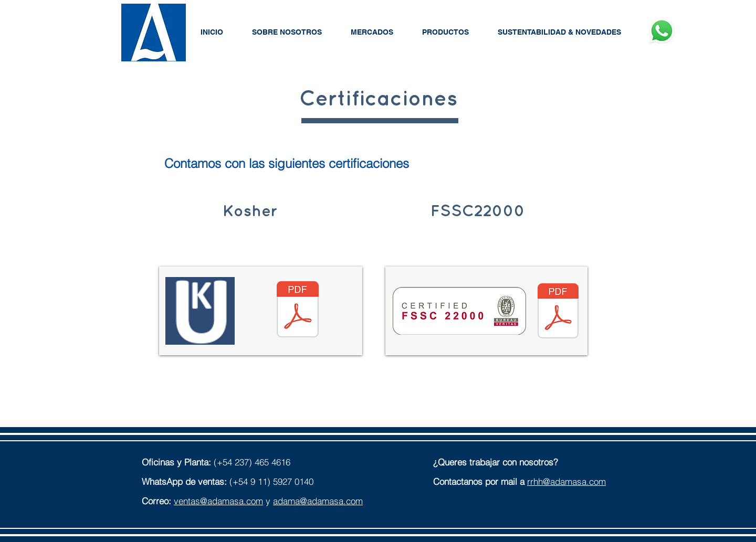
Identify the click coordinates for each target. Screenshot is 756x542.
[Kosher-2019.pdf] (298, 311)
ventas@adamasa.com (218, 501)
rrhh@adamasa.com (566, 481)
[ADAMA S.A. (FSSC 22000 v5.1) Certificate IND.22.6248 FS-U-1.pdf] (558, 312)
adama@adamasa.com (318, 501)
